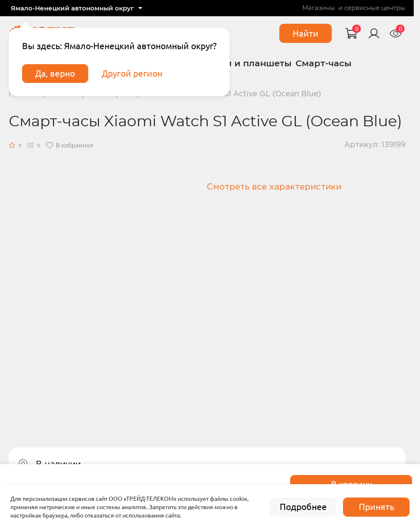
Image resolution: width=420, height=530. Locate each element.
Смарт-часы (323, 63)
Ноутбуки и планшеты (239, 63)
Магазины (319, 8)
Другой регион (132, 74)
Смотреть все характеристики (274, 187)
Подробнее (303, 507)
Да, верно (55, 74)
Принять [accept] (377, 507)
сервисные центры (375, 8)
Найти (306, 34)
